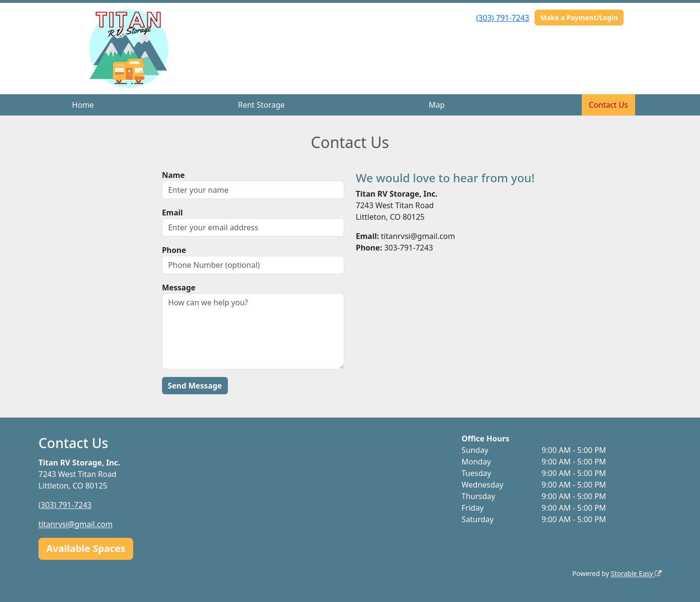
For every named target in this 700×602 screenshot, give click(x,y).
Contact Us (608, 105)
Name (174, 175)
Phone (174, 250)
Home (83, 105)
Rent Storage (261, 105)
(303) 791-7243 (502, 18)
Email (173, 213)
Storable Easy (636, 573)
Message (179, 288)
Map (437, 105)
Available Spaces (86, 548)
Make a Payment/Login (579, 18)
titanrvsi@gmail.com (75, 524)
